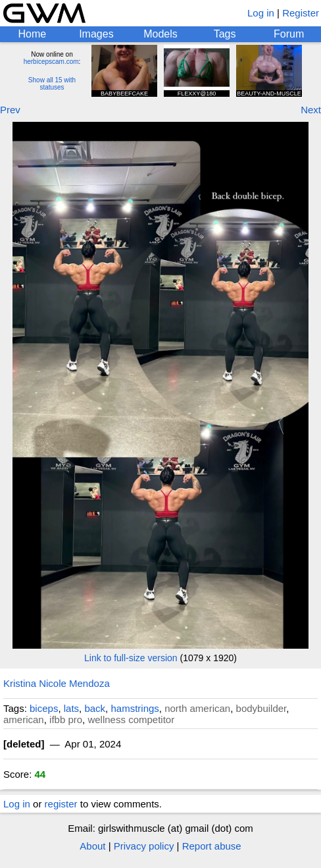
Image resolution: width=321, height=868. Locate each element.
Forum (289, 34)
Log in (261, 13)
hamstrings (135, 708)
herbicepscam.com (51, 62)
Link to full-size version (131, 658)
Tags (225, 34)
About (92, 846)
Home (32, 34)
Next (311, 110)
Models (160, 34)
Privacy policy (144, 846)
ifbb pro (66, 719)
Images (96, 34)
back (95, 708)
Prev (10, 110)
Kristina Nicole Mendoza (57, 683)
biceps (44, 708)
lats (71, 708)
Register (301, 13)
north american (197, 708)
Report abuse (212, 846)
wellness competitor (131, 719)
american (24, 719)
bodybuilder (261, 708)
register (61, 804)
